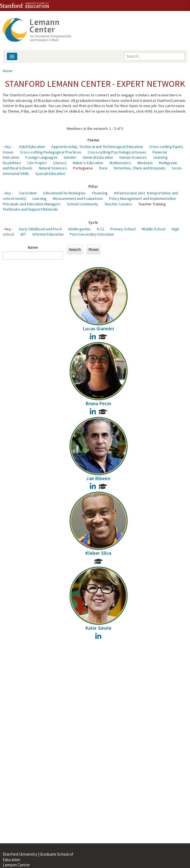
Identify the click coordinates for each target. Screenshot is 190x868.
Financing (100, 193)
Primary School (123, 229)
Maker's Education (88, 163)
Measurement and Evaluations (78, 198)
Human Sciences (133, 157)
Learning (39, 198)
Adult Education (32, 147)
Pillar (93, 186)
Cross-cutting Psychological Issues (117, 152)
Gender (70, 157)
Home (8, 71)
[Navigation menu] (12, 56)
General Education (98, 157)
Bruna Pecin (99, 403)
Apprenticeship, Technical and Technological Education (97, 147)
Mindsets (145, 163)
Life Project (37, 163)
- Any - (8, 147)
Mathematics (120, 163)
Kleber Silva (98, 553)
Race (103, 168)
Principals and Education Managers (32, 204)
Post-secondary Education (92, 234)
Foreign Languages (41, 157)
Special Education (50, 173)
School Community (83, 204)
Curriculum (28, 193)
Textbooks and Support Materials (30, 209)
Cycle (93, 222)
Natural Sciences (53, 168)
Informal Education (48, 234)
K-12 (101, 229)
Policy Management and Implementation (143, 198)
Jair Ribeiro (98, 478)
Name (33, 247)
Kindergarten (80, 229)
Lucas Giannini (98, 328)
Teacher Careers (118, 204)
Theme (93, 140)
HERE (149, 111)
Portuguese (83, 168)
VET (23, 234)
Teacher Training (152, 204)
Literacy (60, 163)
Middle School (154, 229)
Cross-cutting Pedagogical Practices (51, 152)
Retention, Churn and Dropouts (140, 168)
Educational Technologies (64, 193)
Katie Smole (99, 628)
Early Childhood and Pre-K (41, 229)
